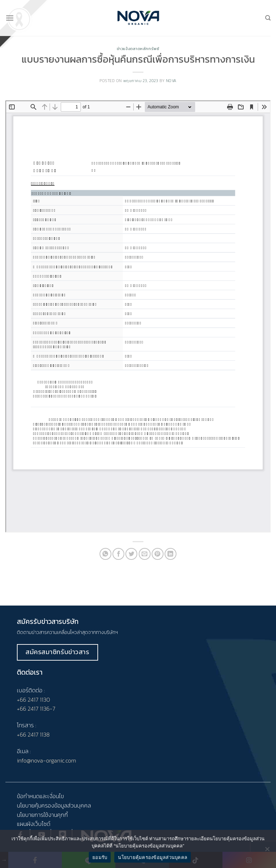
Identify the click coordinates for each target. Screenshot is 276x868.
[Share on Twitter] (131, 554)
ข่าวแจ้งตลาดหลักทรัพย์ (138, 49)
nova (171, 81)
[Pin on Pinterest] (158, 554)
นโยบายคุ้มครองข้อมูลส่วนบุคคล (153, 857)
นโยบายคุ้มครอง (36, 805)
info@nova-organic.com (47, 760)
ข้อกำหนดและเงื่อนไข (40, 796)
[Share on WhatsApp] (105, 554)
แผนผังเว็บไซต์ (34, 824)
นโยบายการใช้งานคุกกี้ (42, 815)
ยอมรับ (100, 857)
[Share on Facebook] (118, 554)
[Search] (268, 18)
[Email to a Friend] (145, 554)
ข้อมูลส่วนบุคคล (73, 805)
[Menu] (10, 18)
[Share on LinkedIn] (171, 554)
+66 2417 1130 (33, 700)
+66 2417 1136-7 (36, 709)
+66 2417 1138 (33, 734)
